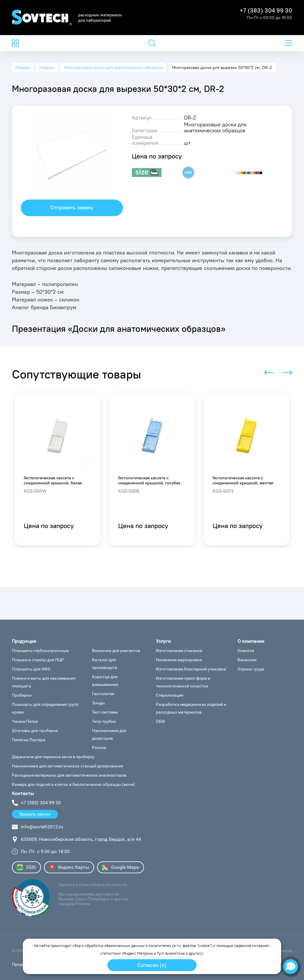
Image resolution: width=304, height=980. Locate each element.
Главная (23, 67)
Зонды (98, 703)
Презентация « (42, 329)
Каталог (47, 67)
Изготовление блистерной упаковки (191, 669)
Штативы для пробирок (35, 731)
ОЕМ (160, 721)
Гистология (103, 694)
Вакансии (247, 660)
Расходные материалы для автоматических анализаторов (69, 775)
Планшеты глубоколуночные (40, 651)
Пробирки (22, 695)
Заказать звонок (35, 814)
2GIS (26, 867)
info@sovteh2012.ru (42, 827)
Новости (246, 651)
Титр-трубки (104, 721)
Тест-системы (105, 712)
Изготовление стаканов (179, 651)
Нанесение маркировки (179, 660)
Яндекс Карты (69, 867)
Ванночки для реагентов (116, 651)
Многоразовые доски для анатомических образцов (113, 67)
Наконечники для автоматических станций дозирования (68, 766)
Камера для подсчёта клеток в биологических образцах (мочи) (73, 784)
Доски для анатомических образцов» (149, 329)
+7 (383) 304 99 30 (266, 10)
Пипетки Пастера (29, 740)
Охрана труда (251, 669)
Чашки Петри (25, 721)
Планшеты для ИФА (31, 669)
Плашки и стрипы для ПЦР (38, 660)
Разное (99, 747)
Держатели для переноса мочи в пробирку (53, 757)
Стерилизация (170, 695)
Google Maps (121, 867)
